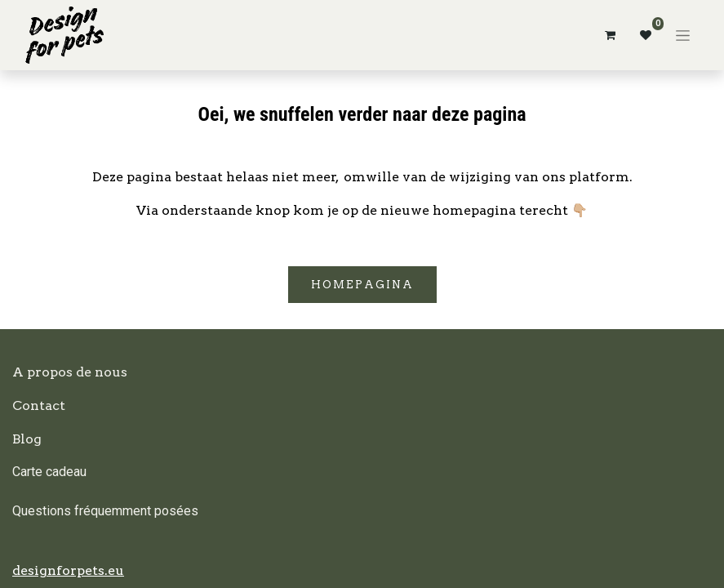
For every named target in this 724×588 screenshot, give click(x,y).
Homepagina (362, 285)
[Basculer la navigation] (683, 35)
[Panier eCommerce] (610, 35)
